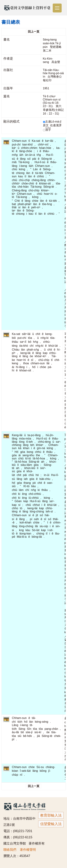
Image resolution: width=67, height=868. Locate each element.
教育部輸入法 (51, 815)
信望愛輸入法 (51, 824)
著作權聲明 (28, 850)
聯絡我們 (10, 850)
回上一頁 (34, 32)
